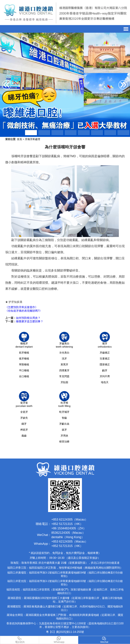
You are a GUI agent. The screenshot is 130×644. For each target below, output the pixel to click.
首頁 (19, 139)
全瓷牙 (24, 412)
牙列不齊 (105, 376)
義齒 (24, 436)
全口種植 (24, 376)
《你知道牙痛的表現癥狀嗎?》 (24, 311)
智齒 (64, 418)
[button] (31, 133)
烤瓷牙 (24, 430)
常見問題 (64, 376)
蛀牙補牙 (64, 412)
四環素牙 (64, 370)
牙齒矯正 (105, 353)
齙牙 (105, 370)
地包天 (105, 382)
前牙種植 (24, 353)
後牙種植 (24, 359)
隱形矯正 (105, 364)
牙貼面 (64, 382)
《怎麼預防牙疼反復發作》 (21, 307)
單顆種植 (24, 364)
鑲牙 (24, 424)
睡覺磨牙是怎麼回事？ (30, 321)
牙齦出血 (64, 424)
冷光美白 (64, 353)
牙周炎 (64, 436)
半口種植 (24, 370)
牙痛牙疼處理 (32, 139)
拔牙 (64, 430)
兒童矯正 (105, 359)
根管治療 (64, 442)
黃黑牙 (64, 364)
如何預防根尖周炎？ (28, 318)
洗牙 (64, 359)
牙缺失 (24, 418)
